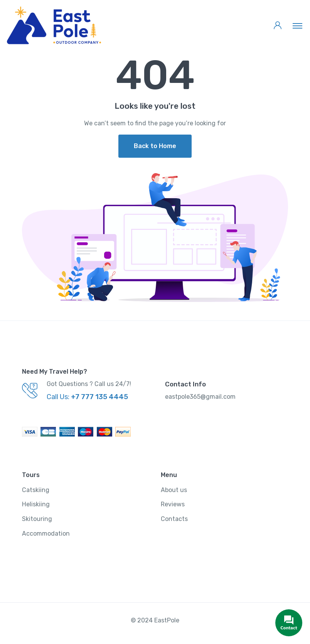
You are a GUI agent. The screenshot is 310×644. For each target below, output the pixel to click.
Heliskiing (36, 504)
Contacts (174, 519)
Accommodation (46, 534)
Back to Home (155, 146)
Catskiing (36, 490)
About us (174, 490)
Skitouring (37, 519)
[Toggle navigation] (297, 25)
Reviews (173, 504)
